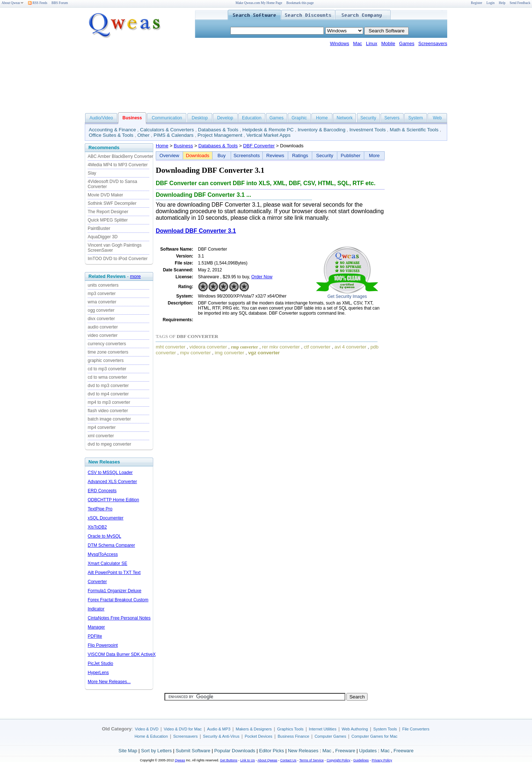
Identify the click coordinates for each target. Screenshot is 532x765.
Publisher (350, 156)
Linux (372, 43)
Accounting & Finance (112, 130)
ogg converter (101, 310)
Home (322, 118)
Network (345, 118)
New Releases (303, 751)
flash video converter (108, 411)
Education (252, 118)
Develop (225, 118)
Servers (392, 118)
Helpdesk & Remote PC (268, 130)
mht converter (170, 347)
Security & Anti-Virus (221, 736)
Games (407, 43)
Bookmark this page (300, 3)
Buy (222, 156)
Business (184, 146)
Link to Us (247, 760)
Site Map (128, 751)
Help (502, 3)
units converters (103, 285)
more (135, 276)
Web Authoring (355, 729)
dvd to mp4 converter (108, 394)
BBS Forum (60, 3)
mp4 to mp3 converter (109, 402)
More (374, 156)
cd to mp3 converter (107, 369)
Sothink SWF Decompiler (112, 203)
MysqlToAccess (103, 554)
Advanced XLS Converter (112, 482)
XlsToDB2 (97, 527)
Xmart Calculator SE (108, 563)
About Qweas (13, 3)
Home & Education (151, 736)
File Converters (416, 729)
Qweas (180, 760)
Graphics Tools (290, 729)
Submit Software (193, 751)
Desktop (200, 118)
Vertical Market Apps (269, 135)
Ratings (300, 156)
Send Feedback (520, 3)
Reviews (275, 156)
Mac (358, 43)
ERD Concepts (102, 491)
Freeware (345, 751)
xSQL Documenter (106, 518)
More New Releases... (109, 682)
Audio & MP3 (219, 729)
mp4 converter (102, 427)
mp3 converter (102, 294)
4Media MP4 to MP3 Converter (118, 165)
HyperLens (98, 673)
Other (144, 135)
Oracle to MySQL (104, 536)
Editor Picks (272, 751)
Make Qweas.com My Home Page (259, 3)
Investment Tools (368, 130)
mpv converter (195, 353)
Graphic (299, 118)
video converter (103, 335)
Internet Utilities (323, 729)
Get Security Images (347, 296)
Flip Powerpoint (103, 645)
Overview (169, 156)
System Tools (385, 729)
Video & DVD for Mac (183, 729)
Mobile (388, 43)
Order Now (262, 277)
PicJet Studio (100, 664)
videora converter (208, 347)
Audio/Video (101, 118)
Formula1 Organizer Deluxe (114, 591)
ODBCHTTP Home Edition (113, 500)
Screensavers (433, 43)
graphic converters (106, 360)
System (416, 118)
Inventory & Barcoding (321, 130)
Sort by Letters (156, 751)
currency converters (107, 344)
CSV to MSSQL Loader (110, 473)
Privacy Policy (382, 760)
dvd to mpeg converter (109, 444)
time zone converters (108, 352)
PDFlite (95, 636)
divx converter (101, 319)
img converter (229, 353)
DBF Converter (259, 146)
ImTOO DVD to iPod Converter (118, 259)
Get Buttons (229, 760)
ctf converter (317, 347)
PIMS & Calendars (174, 135)
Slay (92, 173)
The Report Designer (108, 212)
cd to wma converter (107, 377)
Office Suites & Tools (111, 135)
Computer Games (330, 736)
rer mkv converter (281, 347)
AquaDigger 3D (103, 237)
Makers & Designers (254, 729)
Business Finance (293, 736)
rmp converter (245, 347)
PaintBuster (99, 228)
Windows (340, 43)
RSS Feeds (38, 3)
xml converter (101, 436)
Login (491, 3)
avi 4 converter (350, 347)
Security (368, 118)
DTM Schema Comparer (111, 545)
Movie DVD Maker (105, 195)
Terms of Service (311, 760)
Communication (167, 118)
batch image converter (109, 419)
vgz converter (264, 353)
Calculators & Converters (167, 130)
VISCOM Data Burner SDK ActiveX (122, 654)
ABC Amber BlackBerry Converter (120, 156)
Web (437, 118)
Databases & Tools (218, 130)
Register (477, 3)
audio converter (103, 327)
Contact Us (288, 760)
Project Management (220, 135)
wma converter (102, 302)
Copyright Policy (339, 760)
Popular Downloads (235, 751)
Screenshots (247, 156)
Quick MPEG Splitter (108, 220)
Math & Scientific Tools (414, 130)
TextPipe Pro (100, 509)
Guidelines (361, 760)
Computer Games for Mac (375, 736)
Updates (368, 751)
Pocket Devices (259, 736)
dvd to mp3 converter (108, 386)
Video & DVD (147, 729)
